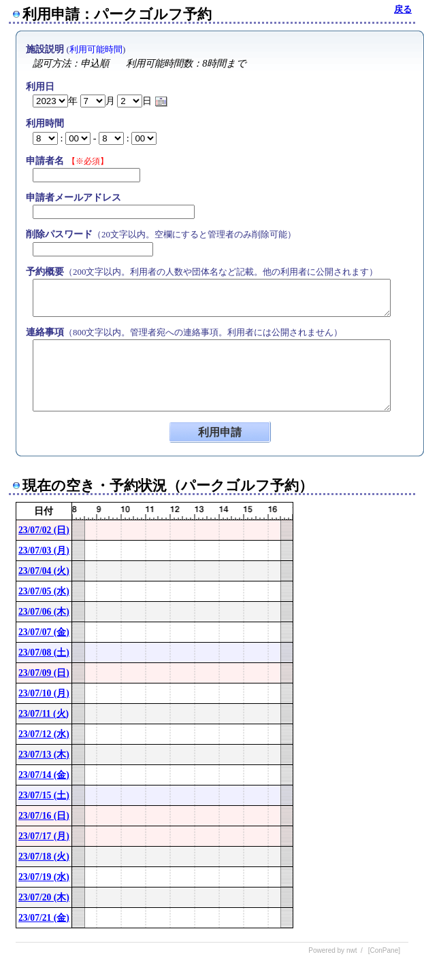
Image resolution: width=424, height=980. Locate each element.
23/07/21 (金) (44, 918)
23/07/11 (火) (44, 714)
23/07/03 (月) (44, 551)
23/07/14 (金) (44, 775)
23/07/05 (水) (44, 591)
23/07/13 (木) (44, 755)
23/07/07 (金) (44, 632)
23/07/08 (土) (44, 653)
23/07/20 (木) (44, 897)
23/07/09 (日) (44, 673)
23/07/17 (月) (44, 836)
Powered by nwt (332, 950)
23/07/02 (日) (44, 530)
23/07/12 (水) (44, 734)
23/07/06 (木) (44, 612)
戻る (403, 10)
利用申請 (220, 432)
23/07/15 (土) (44, 795)
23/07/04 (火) (44, 571)
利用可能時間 (96, 49)
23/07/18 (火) (44, 857)
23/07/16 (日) (44, 816)
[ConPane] (384, 950)
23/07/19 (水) (44, 877)
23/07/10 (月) (44, 693)
